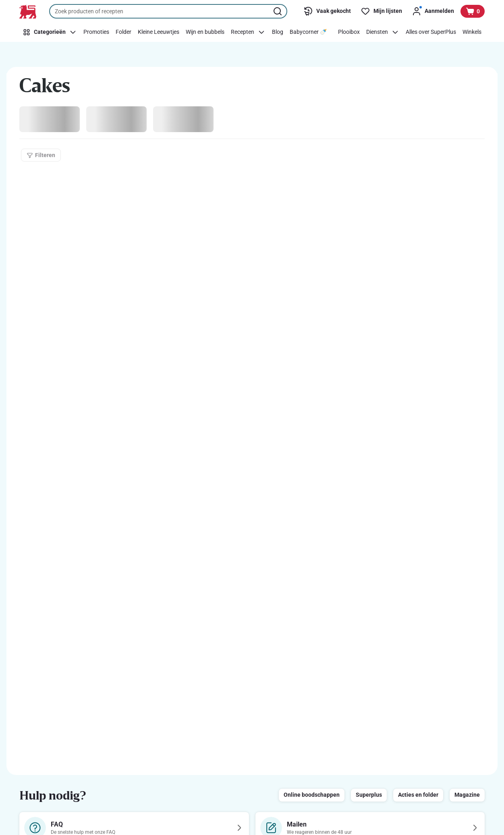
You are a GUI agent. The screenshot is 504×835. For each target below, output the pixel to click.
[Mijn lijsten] (381, 11)
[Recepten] (248, 32)
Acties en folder (418, 795)
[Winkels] (472, 32)
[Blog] (278, 32)
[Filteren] (41, 155)
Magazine (467, 795)
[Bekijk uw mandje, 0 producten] (473, 11)
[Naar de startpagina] (28, 12)
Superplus (369, 795)
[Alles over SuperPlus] (431, 32)
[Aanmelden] (433, 11)
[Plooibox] (349, 32)
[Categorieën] (50, 32)
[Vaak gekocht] (327, 11)
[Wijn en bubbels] (205, 32)
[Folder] (123, 32)
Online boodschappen (312, 795)
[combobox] (168, 11)
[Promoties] (96, 32)
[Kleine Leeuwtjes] (159, 32)
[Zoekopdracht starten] (278, 11)
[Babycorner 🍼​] (308, 32)
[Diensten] (383, 32)
